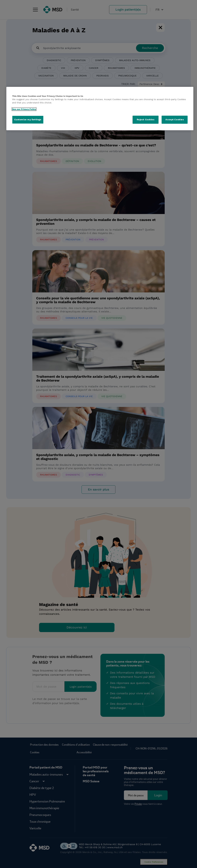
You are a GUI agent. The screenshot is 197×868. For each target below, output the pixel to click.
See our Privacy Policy (24, 109)
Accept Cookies (175, 119)
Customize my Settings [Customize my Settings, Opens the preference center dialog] (28, 119)
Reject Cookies (146, 119)
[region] (100, 109)
